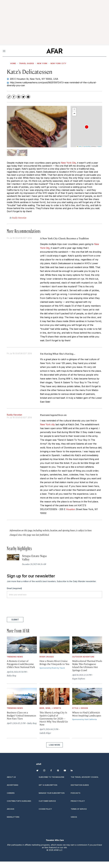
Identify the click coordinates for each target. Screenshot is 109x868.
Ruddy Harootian (14, 415)
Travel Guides (26, 63)
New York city (47, 424)
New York (42, 63)
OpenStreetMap (87, 146)
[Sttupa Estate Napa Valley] (13, 557)
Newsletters (13, 817)
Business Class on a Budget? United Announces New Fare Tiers (21, 715)
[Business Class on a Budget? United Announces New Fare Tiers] (22, 696)
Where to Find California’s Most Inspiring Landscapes (87, 714)
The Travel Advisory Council (85, 777)
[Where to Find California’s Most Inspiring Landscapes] (87, 696)
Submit (15, 620)
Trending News (15, 657)
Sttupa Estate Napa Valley (34, 557)
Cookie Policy (45, 809)
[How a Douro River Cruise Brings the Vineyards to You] (54, 645)
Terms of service (79, 809)
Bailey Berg (11, 675)
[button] (87, 127)
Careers (11, 793)
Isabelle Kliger (45, 733)
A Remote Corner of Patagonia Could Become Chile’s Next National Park (21, 664)
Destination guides (80, 785)
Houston (71, 509)
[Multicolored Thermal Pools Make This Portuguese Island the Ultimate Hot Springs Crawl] (87, 645)
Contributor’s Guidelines (19, 801)
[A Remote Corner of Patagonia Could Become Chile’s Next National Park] (22, 645)
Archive (11, 809)
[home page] (54, 51)
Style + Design (80, 708)
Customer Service (47, 801)
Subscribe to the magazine (51, 777)
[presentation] (28, 608)
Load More (54, 745)
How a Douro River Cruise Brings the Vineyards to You (54, 662)
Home (13, 63)
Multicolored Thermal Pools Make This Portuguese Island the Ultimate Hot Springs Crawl (87, 665)
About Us (11, 777)
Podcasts (76, 793)
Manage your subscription (52, 793)
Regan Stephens (79, 678)
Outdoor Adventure (83, 657)
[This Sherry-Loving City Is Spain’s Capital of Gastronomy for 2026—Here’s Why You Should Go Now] (54, 696)
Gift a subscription (48, 785)
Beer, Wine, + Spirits (50, 708)
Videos (74, 817)
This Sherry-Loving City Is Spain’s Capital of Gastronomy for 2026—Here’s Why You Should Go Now (54, 718)
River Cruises (47, 657)
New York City (58, 63)
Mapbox (100, 146)
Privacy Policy (78, 801)
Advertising (13, 785)
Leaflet (79, 146)
